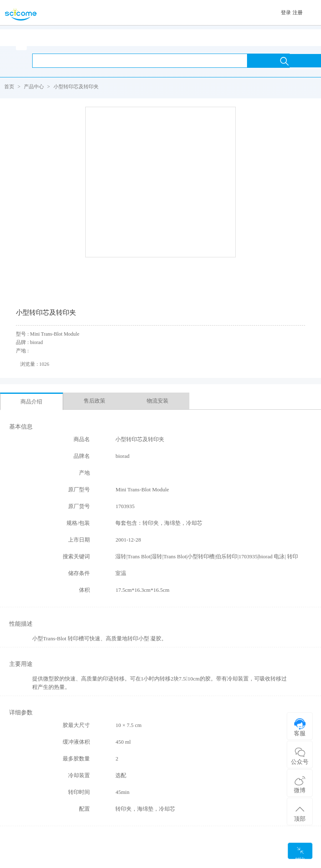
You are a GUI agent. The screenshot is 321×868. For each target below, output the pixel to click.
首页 (9, 87)
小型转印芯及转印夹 (76, 87)
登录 (286, 13)
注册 (298, 13)
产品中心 (34, 87)
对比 (300, 853)
